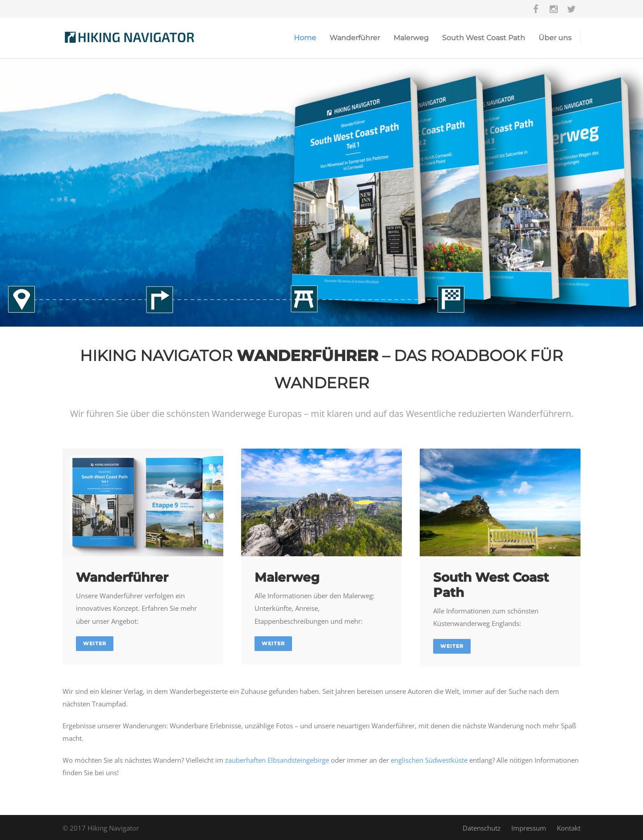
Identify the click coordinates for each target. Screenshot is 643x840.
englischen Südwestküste (429, 760)
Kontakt (569, 828)
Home (305, 38)
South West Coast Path (484, 38)
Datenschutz (482, 828)
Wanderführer (355, 38)
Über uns (555, 38)
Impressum (529, 828)
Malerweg (411, 38)
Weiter (95, 643)
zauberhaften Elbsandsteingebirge (277, 760)
